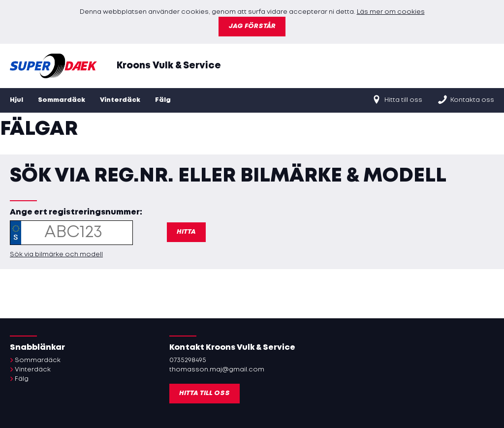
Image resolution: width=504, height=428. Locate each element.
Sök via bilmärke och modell (56, 255)
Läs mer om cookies (391, 12)
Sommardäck (62, 100)
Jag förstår (252, 26)
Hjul (16, 100)
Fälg (163, 100)
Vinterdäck (120, 100)
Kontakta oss (466, 99)
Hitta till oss (397, 99)
